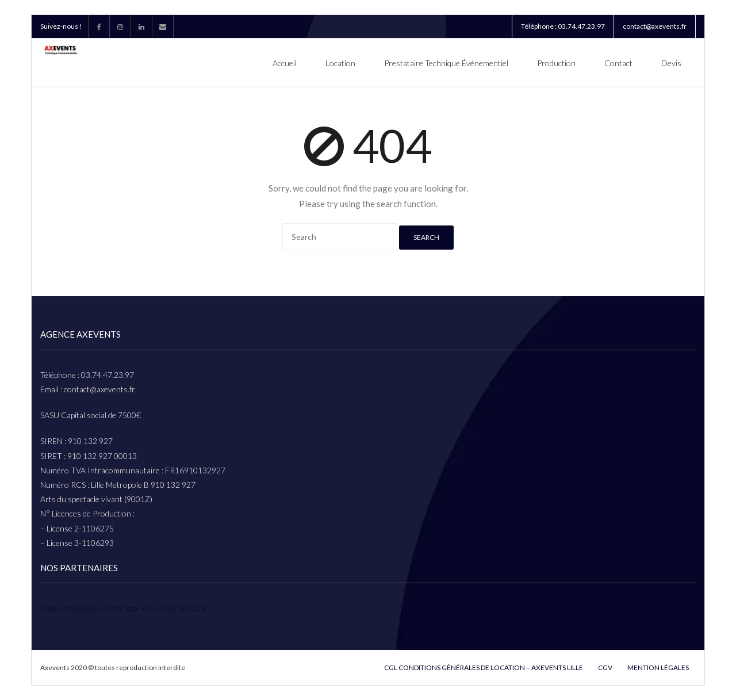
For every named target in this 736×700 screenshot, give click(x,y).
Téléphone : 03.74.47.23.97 (563, 26)
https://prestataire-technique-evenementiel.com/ (124, 608)
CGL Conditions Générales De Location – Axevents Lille (484, 668)
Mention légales (658, 668)
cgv (605, 668)
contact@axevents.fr (655, 26)
